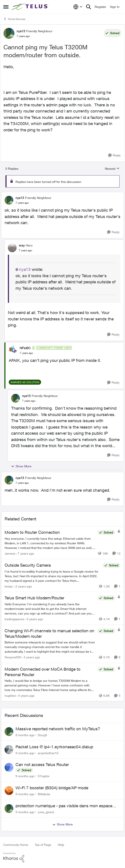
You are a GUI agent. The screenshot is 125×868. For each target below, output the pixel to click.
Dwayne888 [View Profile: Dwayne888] (13, 657)
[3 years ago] (31, 657)
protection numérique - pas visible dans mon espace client (64, 806)
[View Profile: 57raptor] (9, 767)
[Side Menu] (6, 7)
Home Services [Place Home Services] (14, 19)
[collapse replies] (62, 194)
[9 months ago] (25, 735)
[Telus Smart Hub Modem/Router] (50, 609)
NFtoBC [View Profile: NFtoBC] (25, 348)
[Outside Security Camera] (53, 576)
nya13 (25, 269)
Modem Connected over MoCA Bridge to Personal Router (43, 672)
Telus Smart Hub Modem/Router (34, 598)
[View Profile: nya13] (9, 33)
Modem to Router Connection (32, 532)
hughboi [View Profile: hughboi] (10, 696)
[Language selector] (78, 7)
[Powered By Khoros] (62, 857)
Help (61, 845)
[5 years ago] (34, 619)
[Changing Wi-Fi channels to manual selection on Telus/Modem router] (50, 647)
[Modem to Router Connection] (50, 543)
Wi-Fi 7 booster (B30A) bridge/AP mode (52, 788)
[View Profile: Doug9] (9, 732)
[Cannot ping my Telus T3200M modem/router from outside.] (22, 203)
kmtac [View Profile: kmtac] (9, 586)
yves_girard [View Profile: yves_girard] (46, 812)
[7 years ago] (25, 553)
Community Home (16, 845)
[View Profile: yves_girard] (9, 809)
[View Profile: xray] (12, 248)
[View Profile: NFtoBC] (13, 350)
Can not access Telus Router (42, 764)
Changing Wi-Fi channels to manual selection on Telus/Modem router (49, 633)
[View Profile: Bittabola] (9, 791)
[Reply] (114, 155)
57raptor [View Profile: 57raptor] (44, 776)
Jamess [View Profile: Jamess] (10, 553)
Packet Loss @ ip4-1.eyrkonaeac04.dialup (54, 747)
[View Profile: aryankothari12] (9, 750)
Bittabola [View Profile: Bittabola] (44, 794)
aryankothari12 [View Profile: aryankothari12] (48, 753)
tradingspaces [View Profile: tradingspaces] (14, 619)
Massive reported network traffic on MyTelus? (58, 729)
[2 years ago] (23, 586)
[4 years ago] (26, 696)
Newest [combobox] (112, 169)
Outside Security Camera (28, 565)
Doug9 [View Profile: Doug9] (42, 735)
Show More (21, 466)
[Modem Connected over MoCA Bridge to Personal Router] (50, 685)
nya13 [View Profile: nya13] (21, 31)
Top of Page (43, 845)
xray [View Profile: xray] (22, 245)
